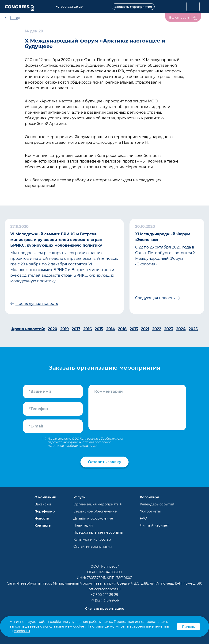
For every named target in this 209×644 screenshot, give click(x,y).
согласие (64, 439)
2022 (157, 329)
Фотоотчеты (150, 511)
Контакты (43, 525)
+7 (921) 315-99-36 (105, 600)
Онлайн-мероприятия (93, 547)
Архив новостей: (28, 329)
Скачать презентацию (105, 609)
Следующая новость (155, 298)
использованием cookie (63, 626)
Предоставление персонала (98, 532)
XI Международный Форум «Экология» (163, 237)
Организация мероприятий (98, 504)
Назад (15, 18)
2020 (53, 329)
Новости (42, 518)
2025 (193, 329)
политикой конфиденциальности (73, 446)
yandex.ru (22, 631)
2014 (111, 329)
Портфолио (45, 511)
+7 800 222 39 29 (104, 595)
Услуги (80, 497)
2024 (181, 329)
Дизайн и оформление (93, 518)
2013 (134, 329)
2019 (65, 329)
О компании (45, 497)
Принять (188, 627)
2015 (99, 329)
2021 (145, 329)
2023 (169, 329)
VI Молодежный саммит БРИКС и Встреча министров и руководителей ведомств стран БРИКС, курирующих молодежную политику (56, 240)
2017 (76, 329)
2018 (122, 329)
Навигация (83, 525)
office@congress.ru (105, 589)
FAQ (143, 518)
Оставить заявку (104, 462)
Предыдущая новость (37, 304)
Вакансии (43, 504)
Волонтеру (149, 497)
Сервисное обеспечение (95, 511)
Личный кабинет (154, 525)
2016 (87, 329)
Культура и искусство (92, 539)
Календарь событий (157, 504)
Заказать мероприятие (133, 7)
